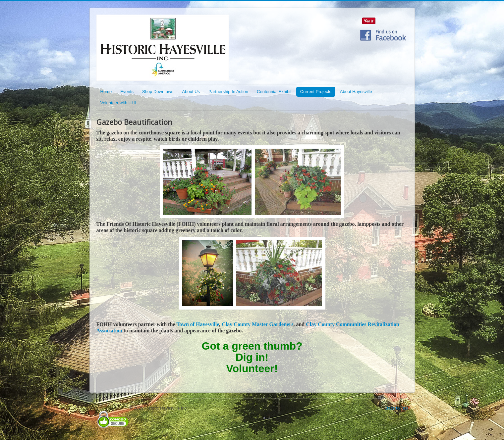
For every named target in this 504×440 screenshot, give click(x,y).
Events (127, 92)
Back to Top (397, 408)
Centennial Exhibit (274, 92)
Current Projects (316, 92)
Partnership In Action (228, 92)
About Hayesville (356, 92)
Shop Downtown (158, 92)
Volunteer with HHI (118, 103)
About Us (191, 92)
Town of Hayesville (198, 324)
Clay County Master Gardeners (257, 324)
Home (106, 92)
